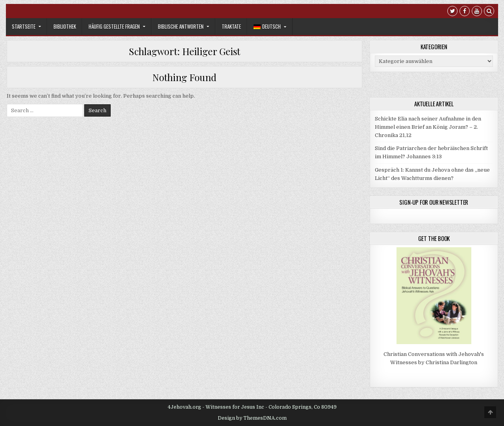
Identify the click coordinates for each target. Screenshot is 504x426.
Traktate (231, 26)
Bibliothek (65, 26)
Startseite (24, 26)
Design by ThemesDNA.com (252, 418)
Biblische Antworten (181, 26)
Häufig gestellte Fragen (114, 26)
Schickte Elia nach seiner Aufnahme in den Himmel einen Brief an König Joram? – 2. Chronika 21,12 (428, 127)
